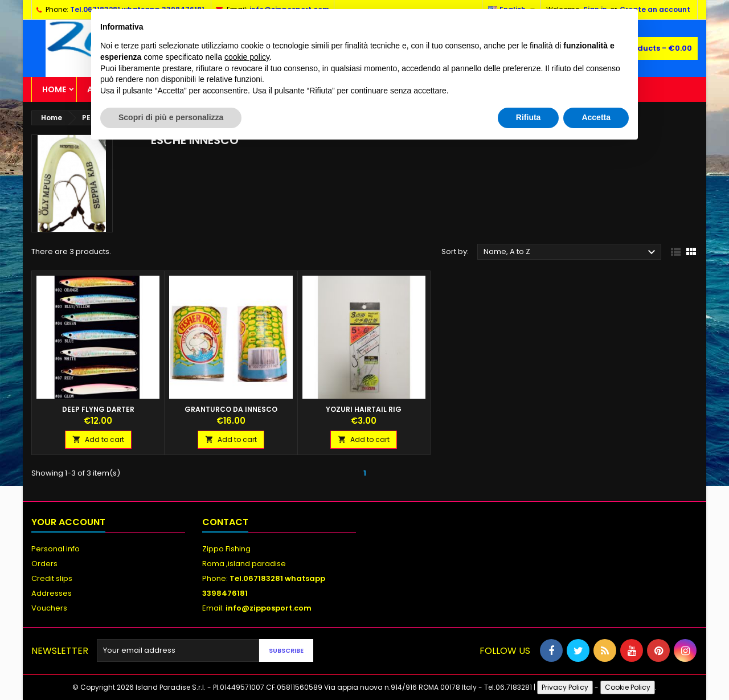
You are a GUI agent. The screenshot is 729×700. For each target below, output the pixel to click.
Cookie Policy (628, 687)
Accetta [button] (596, 117)
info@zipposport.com (269, 608)
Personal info (56, 549)
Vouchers (49, 608)
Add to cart (98, 439)
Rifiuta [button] (529, 117)
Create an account (655, 9)
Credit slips (52, 578)
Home (54, 89)
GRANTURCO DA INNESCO (231, 409)
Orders (44, 564)
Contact (225, 522)
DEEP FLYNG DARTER (98, 409)
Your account (68, 522)
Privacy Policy (565, 687)
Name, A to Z (571, 252)
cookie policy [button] (247, 57)
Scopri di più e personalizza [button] (171, 117)
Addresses (52, 593)
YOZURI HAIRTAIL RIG (364, 409)
